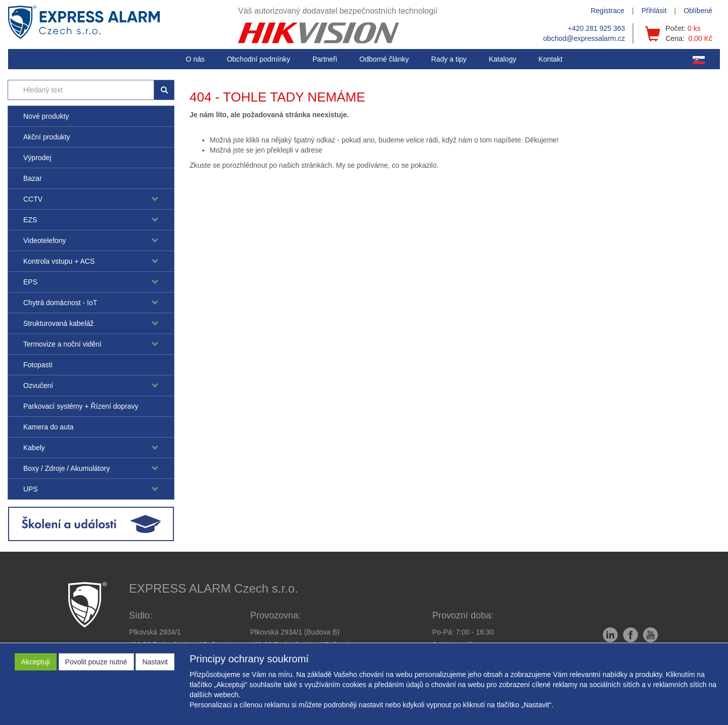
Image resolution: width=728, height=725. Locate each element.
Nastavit (155, 662)
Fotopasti (38, 365)
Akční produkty (47, 137)
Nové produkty (46, 116)
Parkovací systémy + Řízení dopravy (81, 406)
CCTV (33, 199)
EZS (30, 220)
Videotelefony (45, 240)
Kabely (34, 448)
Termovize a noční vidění (62, 344)
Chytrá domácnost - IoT (60, 303)
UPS (31, 489)
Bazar (33, 178)
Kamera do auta (49, 427)
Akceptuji (36, 662)
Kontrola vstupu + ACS (59, 261)
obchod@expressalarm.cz (584, 38)
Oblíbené (698, 11)
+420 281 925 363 (596, 28)
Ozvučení (38, 385)
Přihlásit (654, 11)
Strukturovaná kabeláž (58, 323)
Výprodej (37, 158)
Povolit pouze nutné (96, 662)
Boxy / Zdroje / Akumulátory (66, 468)
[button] (449, 59)
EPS (30, 282)
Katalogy (503, 59)
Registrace (607, 11)
